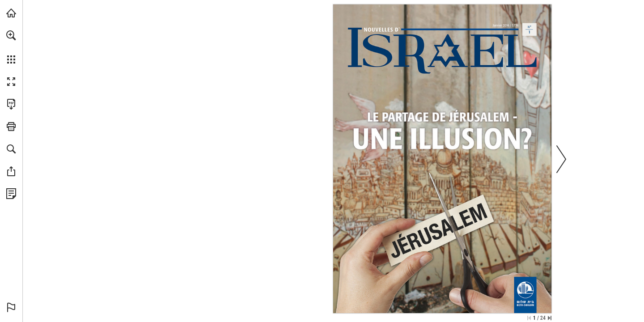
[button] (11, 35)
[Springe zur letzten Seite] (550, 318)
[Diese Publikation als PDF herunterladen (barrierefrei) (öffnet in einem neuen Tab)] (11, 104)
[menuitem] (11, 47)
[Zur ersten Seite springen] (529, 318)
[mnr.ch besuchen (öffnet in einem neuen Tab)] (11, 13)
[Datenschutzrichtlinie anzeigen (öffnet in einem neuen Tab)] (11, 194)
